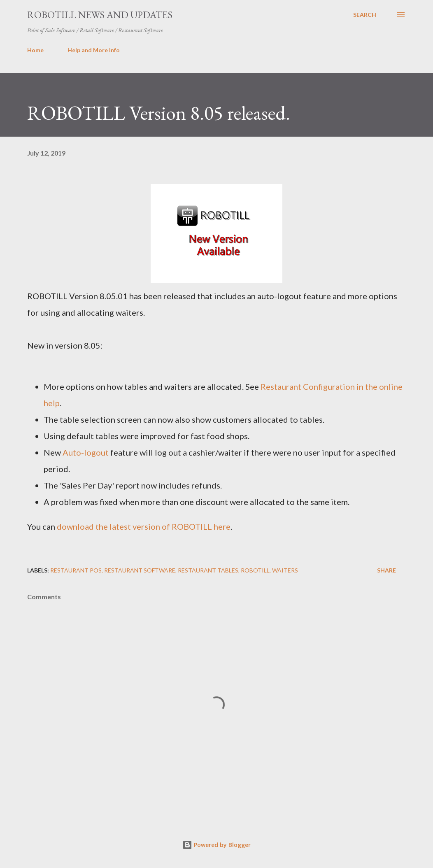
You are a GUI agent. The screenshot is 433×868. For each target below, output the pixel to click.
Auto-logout (86, 452)
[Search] (365, 15)
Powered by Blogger (216, 845)
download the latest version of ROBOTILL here (144, 526)
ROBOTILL (255, 570)
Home (35, 50)
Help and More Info (94, 50)
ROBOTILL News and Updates (100, 15)
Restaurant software (140, 570)
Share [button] (386, 570)
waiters (285, 570)
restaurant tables (208, 570)
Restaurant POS (76, 570)
